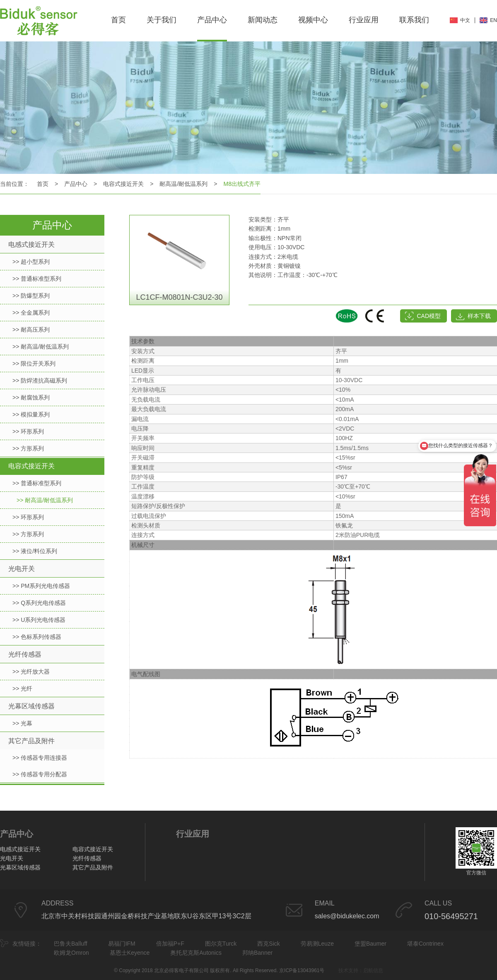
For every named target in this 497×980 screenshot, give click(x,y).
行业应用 (364, 20)
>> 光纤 (22, 689)
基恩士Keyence (130, 953)
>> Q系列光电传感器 (39, 603)
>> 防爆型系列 (31, 296)
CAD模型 (429, 316)
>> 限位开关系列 (34, 364)
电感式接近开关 (31, 244)
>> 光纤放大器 (31, 672)
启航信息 (373, 970)
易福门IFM (122, 944)
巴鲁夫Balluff (71, 944)
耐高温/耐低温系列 (183, 184)
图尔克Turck (221, 944)
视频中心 (313, 20)
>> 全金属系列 (31, 313)
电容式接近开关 (123, 184)
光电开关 (22, 569)
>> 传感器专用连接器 (40, 758)
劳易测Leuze (317, 944)
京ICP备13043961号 (302, 970)
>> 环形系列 (28, 431)
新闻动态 (263, 20)
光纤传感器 (25, 654)
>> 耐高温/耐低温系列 (41, 347)
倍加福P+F (170, 944)
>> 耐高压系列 (31, 330)
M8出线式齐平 (242, 184)
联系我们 (414, 20)
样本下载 (479, 316)
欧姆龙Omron (71, 953)
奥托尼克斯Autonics (196, 953)
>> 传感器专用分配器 (40, 774)
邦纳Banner (257, 953)
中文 (465, 20)
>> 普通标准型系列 (37, 279)
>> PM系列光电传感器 (41, 586)
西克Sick (268, 944)
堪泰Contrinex (425, 944)
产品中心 (212, 20)
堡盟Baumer (370, 944)
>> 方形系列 (28, 448)
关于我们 (162, 20)
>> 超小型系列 (31, 262)
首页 (118, 20)
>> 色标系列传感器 (37, 637)
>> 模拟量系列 (31, 414)
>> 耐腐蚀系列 (31, 397)
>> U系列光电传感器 (39, 620)
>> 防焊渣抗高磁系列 (40, 380)
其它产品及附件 (31, 741)
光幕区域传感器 (31, 706)
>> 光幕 (22, 723)
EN (493, 20)
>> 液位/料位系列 (35, 551)
